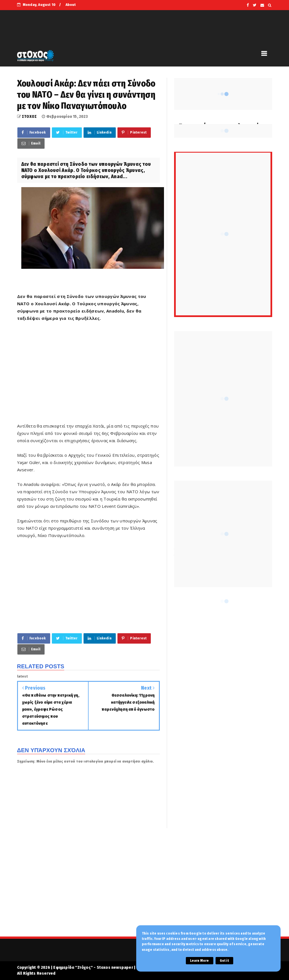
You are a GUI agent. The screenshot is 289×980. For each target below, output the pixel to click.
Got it (224, 961)
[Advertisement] (88, 376)
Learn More (200, 961)
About (71, 5)
